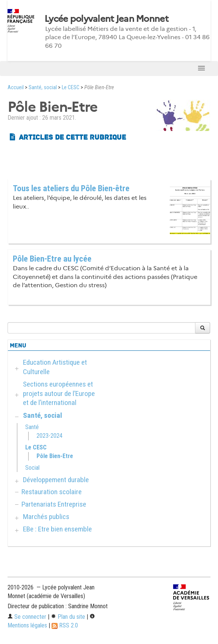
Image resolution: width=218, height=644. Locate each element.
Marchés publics (46, 517)
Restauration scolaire (52, 492)
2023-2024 (50, 436)
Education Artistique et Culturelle (55, 367)
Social (32, 468)
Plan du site (68, 617)
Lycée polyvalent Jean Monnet (106, 19)
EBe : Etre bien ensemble (57, 529)
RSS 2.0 (65, 625)
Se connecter (27, 617)
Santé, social (43, 88)
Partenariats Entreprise (54, 504)
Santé (32, 427)
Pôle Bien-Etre (55, 456)
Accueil (16, 88)
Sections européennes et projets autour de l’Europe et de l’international (59, 394)
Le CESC (71, 88)
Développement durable (56, 480)
